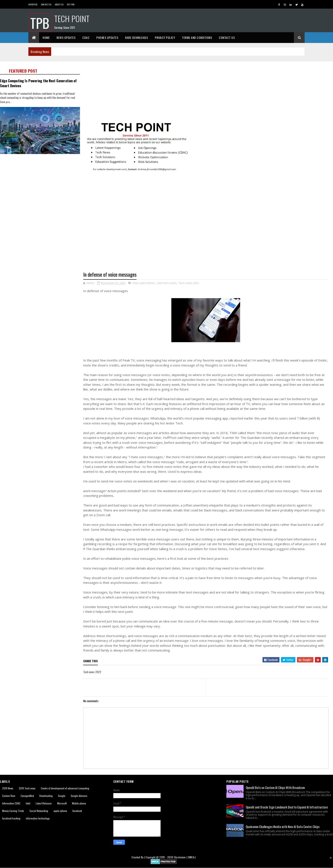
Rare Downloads (137, 37)
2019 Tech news (27, 788)
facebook (77, 811)
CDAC (86, 37)
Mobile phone (79, 803)
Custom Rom (9, 796)
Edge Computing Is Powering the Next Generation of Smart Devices (38, 83)
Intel (28, 803)
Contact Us (46, 4)
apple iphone (60, 811)
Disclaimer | (181, 857)
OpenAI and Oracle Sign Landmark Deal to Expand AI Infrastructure (287, 807)
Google (62, 796)
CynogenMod (27, 796)
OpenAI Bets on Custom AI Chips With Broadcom (275, 787)
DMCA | (192, 857)
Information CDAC (11, 803)
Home (46, 37)
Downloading (46, 796)
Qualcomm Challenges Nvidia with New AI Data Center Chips (283, 827)
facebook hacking (11, 818)
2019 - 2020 (166, 857)
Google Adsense (79, 796)
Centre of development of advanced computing (65, 788)
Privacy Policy (165, 37)
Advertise (33, 4)
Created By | (139, 857)
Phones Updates (107, 37)
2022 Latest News (144, 283)
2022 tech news (167, 283)
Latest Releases (44, 803)
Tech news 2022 (189, 283)
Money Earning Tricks (13, 811)
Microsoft (62, 803)
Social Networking (39, 811)
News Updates (66, 37)
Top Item (71, 4)
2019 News (8, 788)
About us (59, 4)
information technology (38, 818)
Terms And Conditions (197, 37)
